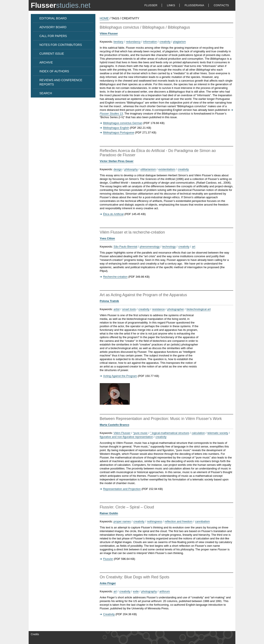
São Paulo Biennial (125, 247)
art (193, 247)
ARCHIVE (46, 62)
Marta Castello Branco (114, 425)
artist (116, 309)
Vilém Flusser (109, 33)
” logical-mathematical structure (170, 433)
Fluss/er (108, 559)
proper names (122, 521)
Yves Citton (107, 238)
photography (149, 591)
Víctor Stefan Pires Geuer (117, 161)
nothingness (155, 521)
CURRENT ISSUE (52, 54)
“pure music (140, 433)
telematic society (218, 433)
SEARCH (46, 93)
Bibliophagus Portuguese (119, 132)
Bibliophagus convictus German (123, 123)
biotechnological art (199, 309)
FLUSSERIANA (194, 5)
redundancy (133, 42)
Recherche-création (115, 277)
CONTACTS (221, 5)
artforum (165, 591)
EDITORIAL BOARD (53, 18)
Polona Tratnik (109, 301)
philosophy (131, 169)
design (118, 169)
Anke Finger (108, 583)
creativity (165, 42)
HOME (104, 18)
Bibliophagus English (116, 128)
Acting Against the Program (120, 376)
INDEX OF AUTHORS (54, 71)
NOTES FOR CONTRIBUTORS (61, 45)
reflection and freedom (179, 521)
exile (136, 591)
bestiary (118, 42)
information (150, 42)
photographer (176, 309)
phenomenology (150, 247)
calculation (198, 433)
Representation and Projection (122, 489)
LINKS (171, 5)
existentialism (167, 169)
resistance (158, 309)
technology (169, 247)
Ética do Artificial (113, 214)
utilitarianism (148, 169)
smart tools (129, 309)
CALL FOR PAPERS (53, 36)
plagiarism (179, 42)
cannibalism (203, 521)
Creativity (109, 614)
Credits (35, 634)
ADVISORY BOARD (53, 27)
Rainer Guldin (109, 513)
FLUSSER (151, 5)
